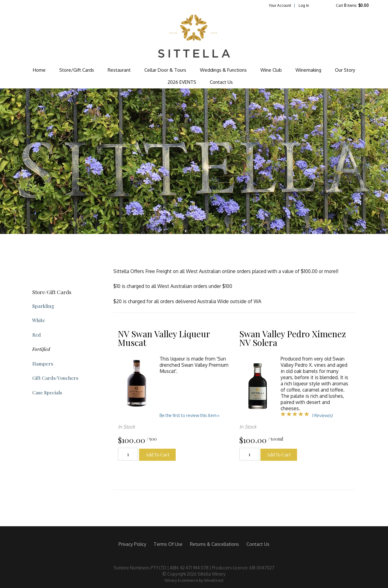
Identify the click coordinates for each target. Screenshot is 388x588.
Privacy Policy (132, 544)
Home (39, 70)
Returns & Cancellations (214, 544)
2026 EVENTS (182, 82)
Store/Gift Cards (77, 70)
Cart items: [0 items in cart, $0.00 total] (352, 5)
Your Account (280, 5)
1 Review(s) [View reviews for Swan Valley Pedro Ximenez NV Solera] (322, 415)
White (39, 320)
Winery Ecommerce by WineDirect (194, 580)
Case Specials (47, 392)
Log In (304, 5)
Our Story (345, 70)
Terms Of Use (168, 544)
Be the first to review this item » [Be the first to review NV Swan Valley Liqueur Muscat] (189, 415)
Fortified (41, 349)
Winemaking (308, 70)
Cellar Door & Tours (165, 70)
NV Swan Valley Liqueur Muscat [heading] (164, 338)
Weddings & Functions (223, 70)
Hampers (43, 364)
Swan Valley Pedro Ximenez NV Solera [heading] (293, 338)
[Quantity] (128, 454)
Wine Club (271, 70)
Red (37, 335)
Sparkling (43, 306)
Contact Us (221, 82)
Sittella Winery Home (194, 36)
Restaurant (119, 70)
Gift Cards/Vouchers (55, 378)
